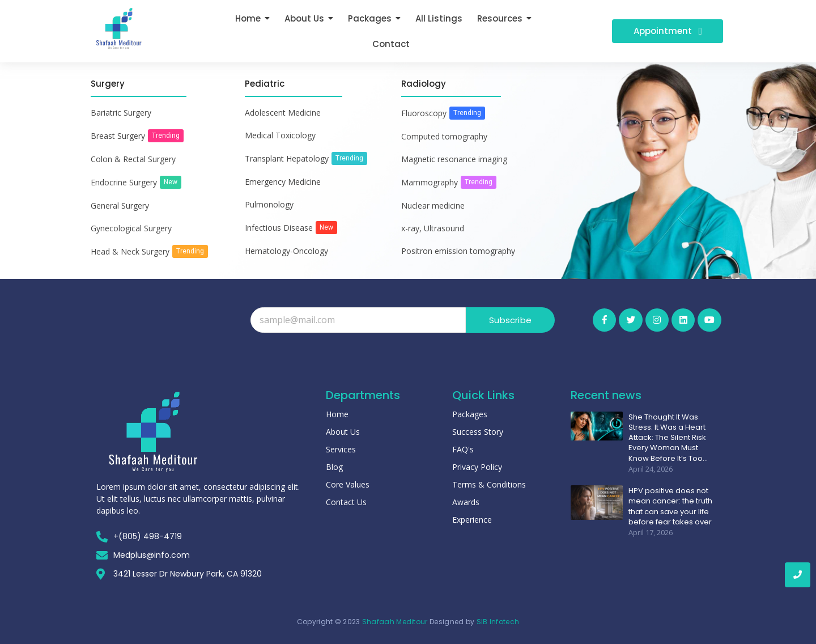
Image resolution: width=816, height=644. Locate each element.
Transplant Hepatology (287, 158)
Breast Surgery (118, 136)
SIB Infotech (498, 622)
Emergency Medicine (283, 182)
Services (341, 449)
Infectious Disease (279, 228)
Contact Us (346, 502)
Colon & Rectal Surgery (133, 159)
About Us (343, 432)
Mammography (430, 182)
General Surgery (120, 206)
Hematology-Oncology (286, 251)
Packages (470, 414)
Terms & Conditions (489, 484)
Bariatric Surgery (121, 113)
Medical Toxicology (280, 135)
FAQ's (463, 449)
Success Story (478, 432)
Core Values (348, 484)
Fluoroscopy (424, 113)
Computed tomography (444, 136)
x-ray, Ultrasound (433, 228)
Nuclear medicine (433, 206)
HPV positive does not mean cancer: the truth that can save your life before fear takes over (670, 506)
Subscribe (510, 320)
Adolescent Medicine (283, 113)
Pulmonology (269, 204)
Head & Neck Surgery (130, 251)
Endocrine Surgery (124, 182)
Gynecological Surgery (131, 228)
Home (337, 414)
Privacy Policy (477, 467)
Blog (334, 467)
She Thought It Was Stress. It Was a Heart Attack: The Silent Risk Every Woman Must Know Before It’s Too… (668, 437)
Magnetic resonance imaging (454, 159)
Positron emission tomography (458, 251)
